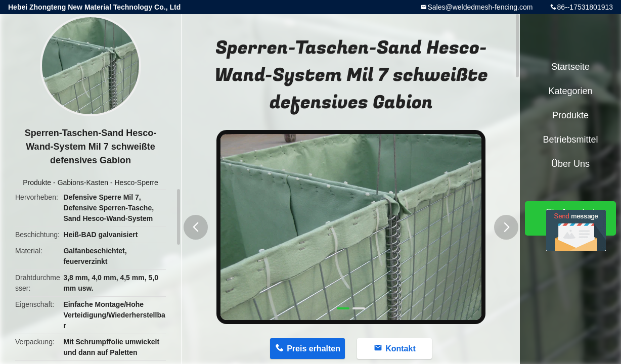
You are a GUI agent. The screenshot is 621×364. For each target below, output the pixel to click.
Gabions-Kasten (83, 183)
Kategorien (570, 91)
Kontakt (401, 349)
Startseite (570, 67)
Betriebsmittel (570, 140)
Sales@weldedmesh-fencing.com (480, 7)
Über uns (570, 164)
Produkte (37, 183)
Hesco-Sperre (136, 183)
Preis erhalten (314, 349)
